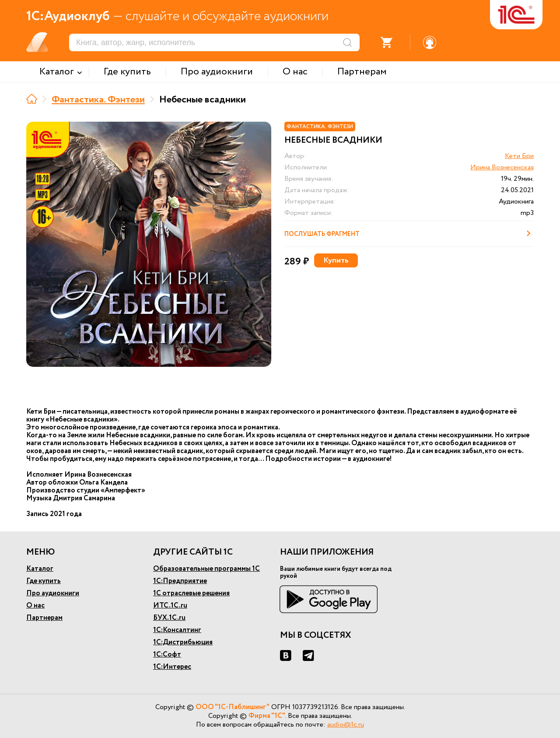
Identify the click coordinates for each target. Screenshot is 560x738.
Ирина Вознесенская (502, 167)
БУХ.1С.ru (169, 618)
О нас (35, 606)
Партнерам (44, 618)
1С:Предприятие (180, 581)
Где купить (44, 581)
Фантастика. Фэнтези (98, 100)
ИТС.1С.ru (170, 606)
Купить (336, 260)
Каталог (40, 569)
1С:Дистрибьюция (183, 642)
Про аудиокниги (53, 593)
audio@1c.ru (346, 725)
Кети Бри (519, 156)
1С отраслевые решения (191, 593)
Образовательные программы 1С (206, 569)
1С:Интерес (172, 667)
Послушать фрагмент (409, 233)
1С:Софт (167, 655)
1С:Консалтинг (177, 630)
